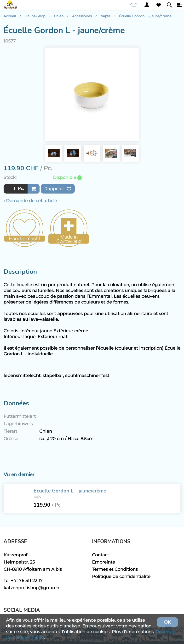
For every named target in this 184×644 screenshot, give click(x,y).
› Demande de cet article (30, 201)
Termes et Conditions (115, 569)
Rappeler (58, 189)
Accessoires (82, 16)
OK (167, 622)
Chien (59, 16)
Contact (101, 555)
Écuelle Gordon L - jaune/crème (145, 16)
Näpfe (105, 16)
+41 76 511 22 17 (27, 580)
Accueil (10, 16)
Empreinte (103, 562)
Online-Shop (35, 16)
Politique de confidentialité (121, 576)
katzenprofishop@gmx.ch (31, 588)
